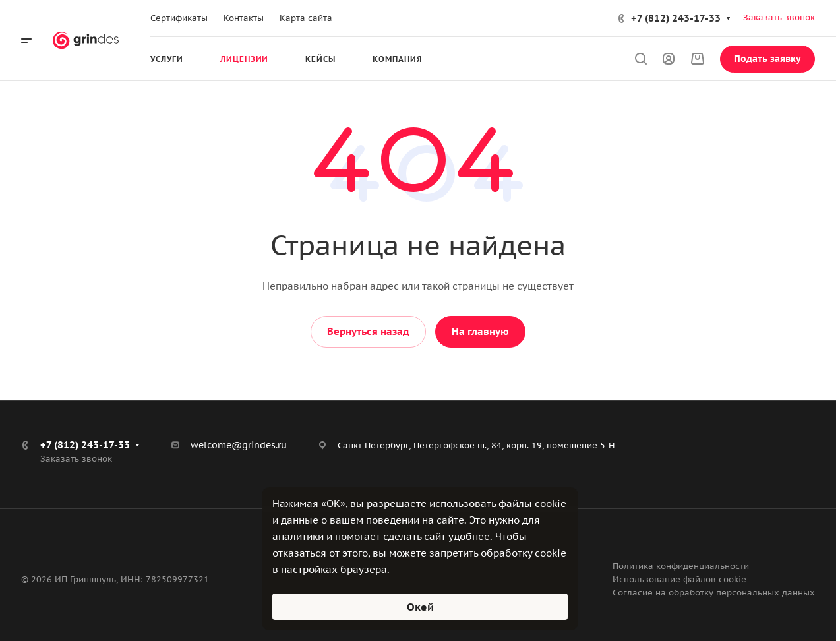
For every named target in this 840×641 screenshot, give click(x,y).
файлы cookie (532, 504)
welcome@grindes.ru (239, 445)
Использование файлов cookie (679, 579)
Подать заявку (767, 59)
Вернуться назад (368, 331)
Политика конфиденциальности (681, 566)
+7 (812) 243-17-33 (676, 18)
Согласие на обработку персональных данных (714, 593)
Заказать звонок (779, 17)
